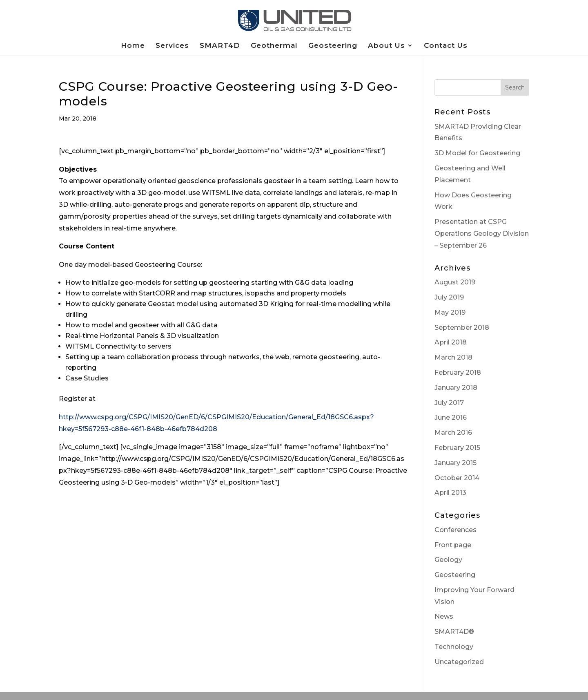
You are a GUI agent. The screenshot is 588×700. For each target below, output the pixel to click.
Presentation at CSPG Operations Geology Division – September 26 (482, 234)
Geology (448, 560)
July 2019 (449, 297)
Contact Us (446, 46)
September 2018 (462, 328)
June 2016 (451, 417)
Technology (454, 647)
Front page (453, 545)
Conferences (455, 530)
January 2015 (455, 463)
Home (133, 46)
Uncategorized (459, 662)
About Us (386, 46)
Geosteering (333, 46)
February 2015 (457, 448)
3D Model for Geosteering (477, 153)
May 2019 (450, 312)
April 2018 (451, 342)
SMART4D (220, 46)
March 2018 (453, 357)
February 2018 (458, 372)
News (444, 616)
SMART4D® (454, 632)
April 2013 (450, 493)
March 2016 (453, 433)
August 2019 (455, 282)
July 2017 (449, 403)
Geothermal (274, 46)
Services (172, 46)
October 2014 (457, 478)
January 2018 (456, 388)
